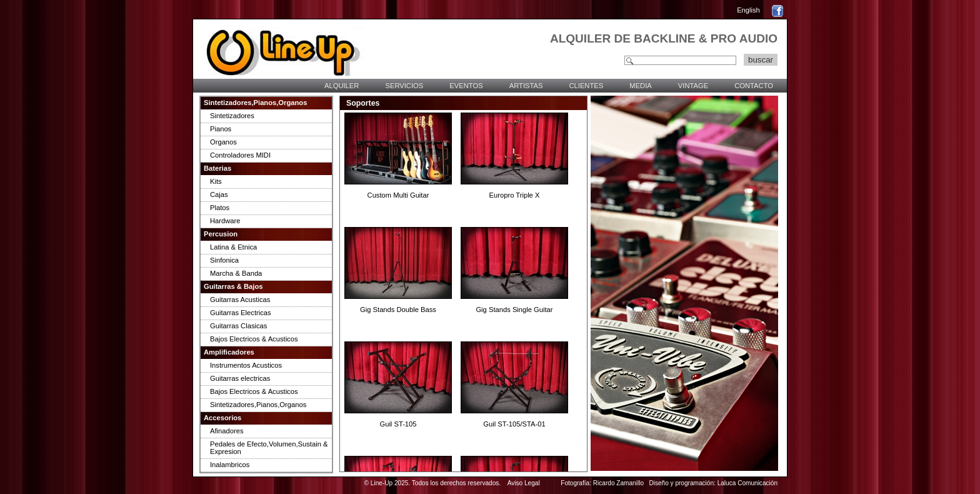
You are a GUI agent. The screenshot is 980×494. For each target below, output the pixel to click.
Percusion (221, 234)
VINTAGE (693, 86)
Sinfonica (224, 260)
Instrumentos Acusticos (246, 365)
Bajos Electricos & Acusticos (254, 339)
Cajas (219, 194)
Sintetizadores (232, 116)
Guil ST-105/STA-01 (514, 424)
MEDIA (640, 86)
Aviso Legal (524, 483)
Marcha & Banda (236, 273)
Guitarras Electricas (241, 313)
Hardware (225, 221)
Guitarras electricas (240, 378)
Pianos (221, 129)
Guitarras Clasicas (238, 326)
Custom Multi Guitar (398, 195)
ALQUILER (342, 86)
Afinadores (227, 431)
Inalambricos (230, 465)
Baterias (217, 168)
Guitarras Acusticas (240, 300)
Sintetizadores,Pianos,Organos (255, 103)
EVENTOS (466, 86)
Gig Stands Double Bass (398, 310)
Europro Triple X (515, 195)
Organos (223, 142)
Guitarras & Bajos (233, 286)
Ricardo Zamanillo (618, 483)
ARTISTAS (526, 86)
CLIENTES (586, 86)
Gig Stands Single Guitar (514, 310)
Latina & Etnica (233, 247)
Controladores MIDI (240, 155)
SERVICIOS (404, 86)
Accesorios (222, 418)
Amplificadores (229, 352)
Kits (216, 181)
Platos (220, 208)
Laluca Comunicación (747, 483)
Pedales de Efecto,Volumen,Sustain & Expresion (269, 448)
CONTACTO (754, 86)
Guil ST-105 (398, 424)
